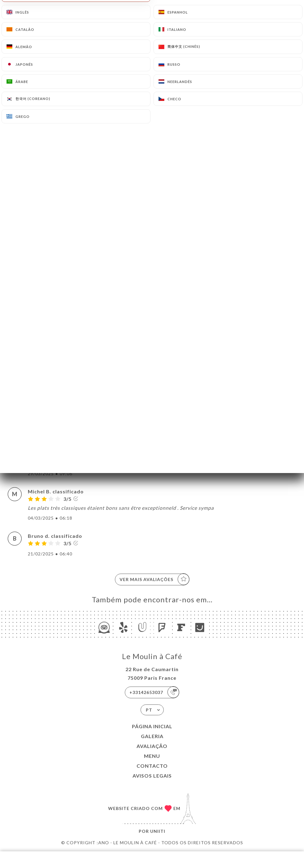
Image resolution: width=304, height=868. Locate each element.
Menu (152, 756)
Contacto (152, 766)
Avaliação (152, 746)
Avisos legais (152, 776)
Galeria (152, 736)
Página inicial (152, 726)
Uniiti (158, 831)
